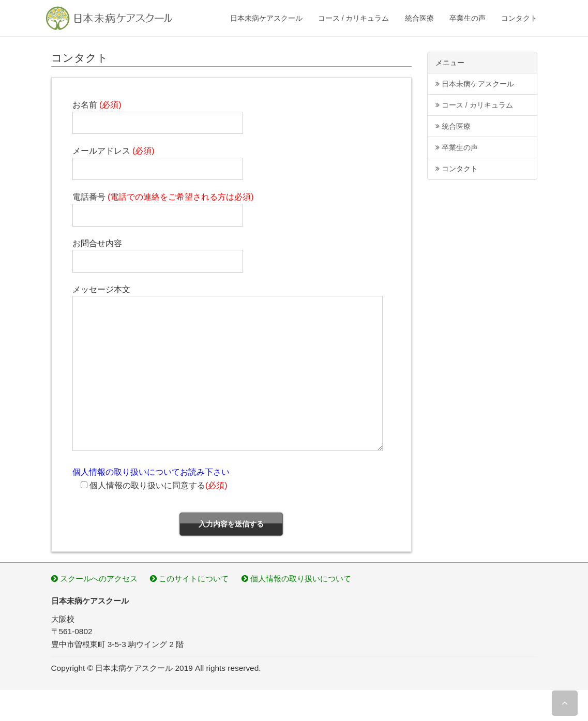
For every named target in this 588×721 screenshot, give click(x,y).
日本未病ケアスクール (266, 18)
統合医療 (419, 18)
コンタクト (519, 18)
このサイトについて (189, 579)
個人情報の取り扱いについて (296, 579)
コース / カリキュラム (354, 18)
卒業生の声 (468, 18)
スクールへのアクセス (94, 579)
